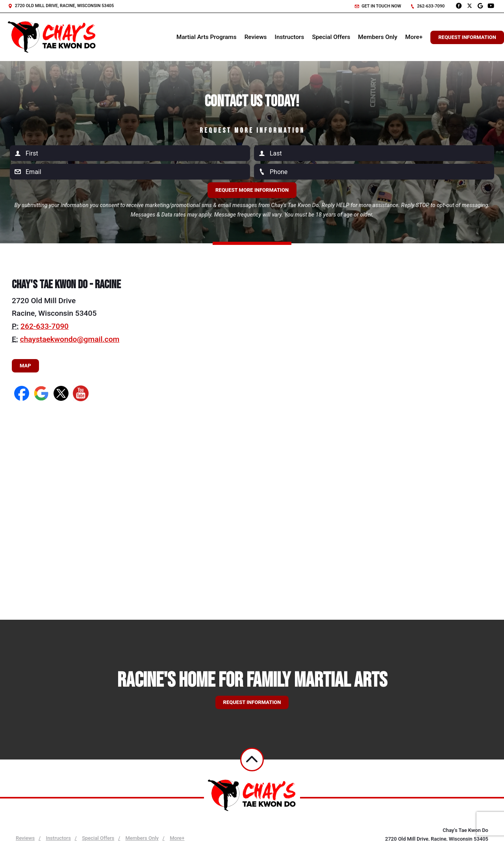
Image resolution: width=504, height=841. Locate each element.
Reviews (256, 37)
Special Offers (331, 37)
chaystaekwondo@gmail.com (70, 339)
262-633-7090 (428, 6)
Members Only (378, 37)
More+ (414, 37)
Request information (252, 702)
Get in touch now (378, 6)
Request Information (467, 37)
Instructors (290, 37)
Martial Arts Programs (207, 37)
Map (25, 366)
